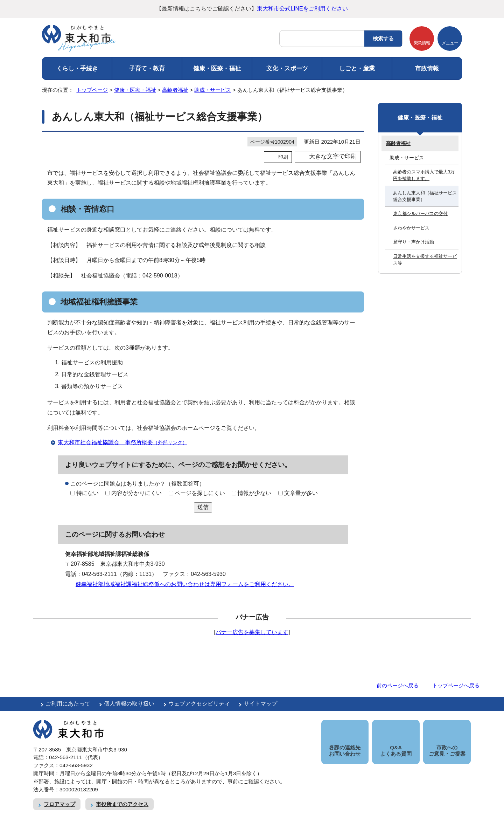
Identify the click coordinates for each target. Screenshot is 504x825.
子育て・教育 (147, 68)
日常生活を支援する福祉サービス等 (425, 260)
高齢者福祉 (175, 90)
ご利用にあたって (68, 704)
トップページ (92, 90)
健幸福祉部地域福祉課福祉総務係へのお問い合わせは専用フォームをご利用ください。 (185, 584)
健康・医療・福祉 (217, 68)
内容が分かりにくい (136, 493)
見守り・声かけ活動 (414, 242)
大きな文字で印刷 (333, 156)
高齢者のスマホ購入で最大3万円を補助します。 (424, 175)
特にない (87, 493)
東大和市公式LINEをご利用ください (302, 9)
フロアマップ (59, 796)
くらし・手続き (77, 68)
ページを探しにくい (200, 493)
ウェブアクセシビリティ (199, 704)
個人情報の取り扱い (129, 704)
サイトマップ (260, 704)
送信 (203, 507)
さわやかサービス (411, 228)
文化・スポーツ (287, 68)
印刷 (283, 157)
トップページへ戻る (456, 685)
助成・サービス (213, 90)
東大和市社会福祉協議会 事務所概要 (125, 442)
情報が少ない (254, 493)
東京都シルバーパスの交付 (420, 214)
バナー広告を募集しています (252, 632)
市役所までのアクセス (122, 796)
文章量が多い (301, 493)
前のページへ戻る (398, 685)
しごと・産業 (357, 68)
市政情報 (427, 68)
